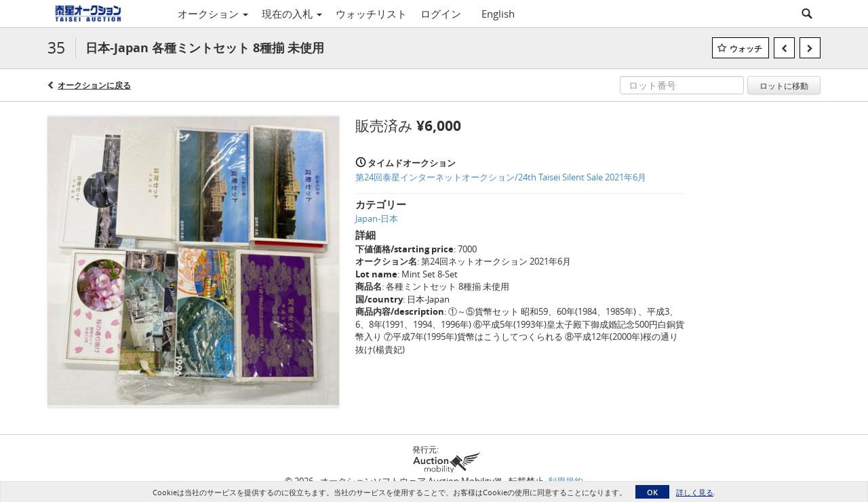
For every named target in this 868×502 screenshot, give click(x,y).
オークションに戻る (94, 85)
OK (652, 492)
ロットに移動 (784, 85)
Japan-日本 (377, 218)
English (498, 14)
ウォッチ (746, 49)
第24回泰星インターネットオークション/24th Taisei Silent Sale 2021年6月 (501, 177)
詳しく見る (695, 492)
